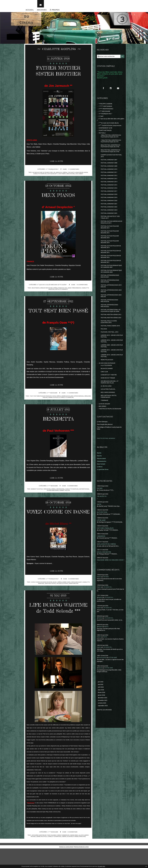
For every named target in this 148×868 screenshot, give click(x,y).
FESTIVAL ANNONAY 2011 (109, 177)
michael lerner (35, 856)
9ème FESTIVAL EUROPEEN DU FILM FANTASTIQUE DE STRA (111, 154)
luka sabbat (80, 175)
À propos (55, 11)
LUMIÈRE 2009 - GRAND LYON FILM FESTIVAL (110, 356)
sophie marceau (83, 403)
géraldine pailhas (45, 405)
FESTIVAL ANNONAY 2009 (109, 170)
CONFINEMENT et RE (105, 131)
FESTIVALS (102, 136)
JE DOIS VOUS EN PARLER (107, 374)
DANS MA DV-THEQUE (108, 390)
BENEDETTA (58, 426)
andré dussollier (71, 403)
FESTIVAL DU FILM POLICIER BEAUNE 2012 (110, 233)
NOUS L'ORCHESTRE (104, 565)
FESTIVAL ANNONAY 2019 (109, 203)
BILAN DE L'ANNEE (107, 380)
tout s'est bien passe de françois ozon (46, 403)
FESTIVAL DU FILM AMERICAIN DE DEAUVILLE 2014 (112, 228)
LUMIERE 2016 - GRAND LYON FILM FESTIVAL (110, 351)
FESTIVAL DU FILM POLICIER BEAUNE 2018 (110, 243)
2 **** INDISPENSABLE (106, 111)
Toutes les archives (104, 724)
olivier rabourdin (52, 498)
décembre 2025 (103, 711)
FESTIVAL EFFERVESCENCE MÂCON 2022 (110, 315)
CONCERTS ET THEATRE (109, 386)
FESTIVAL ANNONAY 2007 (109, 164)
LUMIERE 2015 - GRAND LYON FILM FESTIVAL (110, 346)
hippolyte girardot (62, 291)
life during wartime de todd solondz (44, 855)
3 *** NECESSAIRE (52, 400)
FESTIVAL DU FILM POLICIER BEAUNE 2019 (110, 248)
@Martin (100, 611)
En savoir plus (101, 866)
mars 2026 (101, 703)
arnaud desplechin (46, 289)
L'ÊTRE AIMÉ (101, 533)
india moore (71, 175)
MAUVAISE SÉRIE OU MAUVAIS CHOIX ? (111, 573)
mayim (87, 174)
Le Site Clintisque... (103, 434)
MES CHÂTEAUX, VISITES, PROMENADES (109, 409)
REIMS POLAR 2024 (107, 371)
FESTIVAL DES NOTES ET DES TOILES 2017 (110, 223)
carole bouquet (77, 596)
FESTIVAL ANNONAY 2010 (109, 173)
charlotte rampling (40, 175)
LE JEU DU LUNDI (106, 398)
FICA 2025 (104, 339)
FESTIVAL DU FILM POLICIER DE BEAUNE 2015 (111, 259)
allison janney (84, 855)
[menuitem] (30, 11)
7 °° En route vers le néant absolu (109, 125)
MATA (99, 517)
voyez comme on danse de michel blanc (43, 596)
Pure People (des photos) (105, 437)
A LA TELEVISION (106, 377)
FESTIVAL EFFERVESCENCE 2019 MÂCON (111, 294)
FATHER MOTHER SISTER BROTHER (58, 72)
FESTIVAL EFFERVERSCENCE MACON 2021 (110, 284)
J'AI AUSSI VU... (102, 509)
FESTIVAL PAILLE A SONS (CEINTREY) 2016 (109, 331)
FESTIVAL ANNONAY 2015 (109, 190)
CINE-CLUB (104, 383)
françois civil (63, 289)
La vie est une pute (105, 416)
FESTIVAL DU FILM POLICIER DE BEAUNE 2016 (111, 264)
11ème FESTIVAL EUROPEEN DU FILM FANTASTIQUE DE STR (111, 144)
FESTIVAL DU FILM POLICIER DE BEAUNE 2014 (111, 254)
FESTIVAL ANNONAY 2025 (109, 219)
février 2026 (102, 706)
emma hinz (83, 856)
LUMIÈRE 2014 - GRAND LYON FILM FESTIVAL (110, 367)
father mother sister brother (42, 174)
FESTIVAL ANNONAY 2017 (109, 196)
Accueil (30, 11)
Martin (99, 590)
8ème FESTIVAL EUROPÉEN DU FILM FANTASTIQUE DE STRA (111, 149)
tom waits (71, 174)
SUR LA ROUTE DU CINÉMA (106, 557)
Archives (42, 11)
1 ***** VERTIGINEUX (105, 108)
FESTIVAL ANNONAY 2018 (109, 199)
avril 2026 (101, 701)
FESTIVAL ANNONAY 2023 (109, 212)
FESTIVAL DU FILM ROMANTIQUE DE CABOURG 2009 (111, 279)
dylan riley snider (73, 856)
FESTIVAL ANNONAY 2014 (109, 186)
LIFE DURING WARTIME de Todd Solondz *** (58, 624)
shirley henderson (63, 855)
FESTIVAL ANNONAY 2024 (109, 216)
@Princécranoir (102, 671)
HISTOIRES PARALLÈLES (105, 541)
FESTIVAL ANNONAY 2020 (109, 206)
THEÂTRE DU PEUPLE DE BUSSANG (110, 422)
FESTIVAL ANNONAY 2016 (109, 193)
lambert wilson (65, 498)
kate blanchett (52, 175)
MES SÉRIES (102, 419)
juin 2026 (101, 695)
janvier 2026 (102, 709)
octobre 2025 (102, 717)
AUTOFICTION (102, 525)
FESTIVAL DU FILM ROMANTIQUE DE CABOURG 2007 (111, 274)
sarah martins (74, 597)
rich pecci (44, 856)
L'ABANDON (101, 549)
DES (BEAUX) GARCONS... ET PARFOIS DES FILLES (110, 394)
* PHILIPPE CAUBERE (106, 105)
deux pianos (35, 289)
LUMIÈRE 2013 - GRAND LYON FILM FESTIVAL (110, 362)
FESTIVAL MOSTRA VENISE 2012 (111, 324)
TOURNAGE (105, 413)
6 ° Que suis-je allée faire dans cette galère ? (52, 286)
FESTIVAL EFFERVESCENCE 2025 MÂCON (111, 304)
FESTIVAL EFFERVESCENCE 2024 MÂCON (111, 299)
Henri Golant (101, 476)
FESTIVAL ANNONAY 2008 (109, 167)
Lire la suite (57, 163)
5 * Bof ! (101, 118)
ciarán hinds (75, 855)
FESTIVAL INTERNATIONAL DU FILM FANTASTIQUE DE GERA (111, 320)
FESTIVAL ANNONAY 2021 (109, 209)
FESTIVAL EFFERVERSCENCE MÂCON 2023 (110, 289)
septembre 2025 (103, 720)
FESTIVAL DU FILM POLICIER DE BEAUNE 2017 (111, 269)
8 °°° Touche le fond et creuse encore (111, 128)
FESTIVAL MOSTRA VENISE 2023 (111, 327)
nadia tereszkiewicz (75, 289)
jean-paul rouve (50, 597)
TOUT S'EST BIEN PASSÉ (58, 315)
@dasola (100, 681)
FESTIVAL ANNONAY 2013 (109, 183)
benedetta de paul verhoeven (40, 497)
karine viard (67, 596)
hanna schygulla (57, 405)
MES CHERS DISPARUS (108, 404)
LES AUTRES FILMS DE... (108, 401)
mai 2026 (101, 698)
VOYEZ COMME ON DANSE (58, 522)
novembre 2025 (103, 714)
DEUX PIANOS (58, 196)
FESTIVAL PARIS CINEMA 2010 (110, 336)
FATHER (100, 501)
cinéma (65, 174)
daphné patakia (85, 497)
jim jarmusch (57, 174)
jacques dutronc (62, 597)
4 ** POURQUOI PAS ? (52, 171)
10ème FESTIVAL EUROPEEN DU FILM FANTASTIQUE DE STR (111, 139)
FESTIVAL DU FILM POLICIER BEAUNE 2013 (110, 238)
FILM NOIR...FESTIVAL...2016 (110, 342)
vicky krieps (62, 175)
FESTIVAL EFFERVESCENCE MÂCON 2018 (110, 310)
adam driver (80, 174)
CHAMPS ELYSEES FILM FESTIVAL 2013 (111, 159)
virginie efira (61, 497)
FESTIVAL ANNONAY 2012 (109, 180)
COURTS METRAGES (105, 133)
